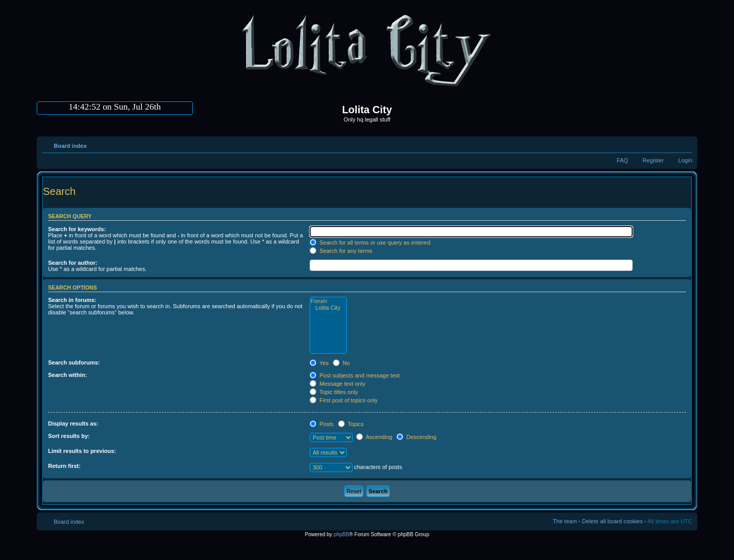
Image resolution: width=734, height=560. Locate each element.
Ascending (374, 437)
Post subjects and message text (355, 375)
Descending (416, 437)
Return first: (64, 466)
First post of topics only (344, 400)
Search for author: (73, 263)
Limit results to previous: (82, 451)
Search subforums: (74, 362)
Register (653, 160)
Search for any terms (341, 251)
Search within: (67, 375)
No (341, 363)
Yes (319, 363)
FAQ (622, 160)
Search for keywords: (77, 229)
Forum (328, 301)
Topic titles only (334, 392)
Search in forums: (72, 300)
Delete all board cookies (612, 521)
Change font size (685, 144)
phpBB (341, 534)
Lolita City (328, 308)
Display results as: (73, 423)
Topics (351, 424)
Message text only (338, 384)
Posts (322, 424)
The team (565, 521)
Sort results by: (69, 436)
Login (685, 160)
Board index (70, 146)
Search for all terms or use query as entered (370, 243)
